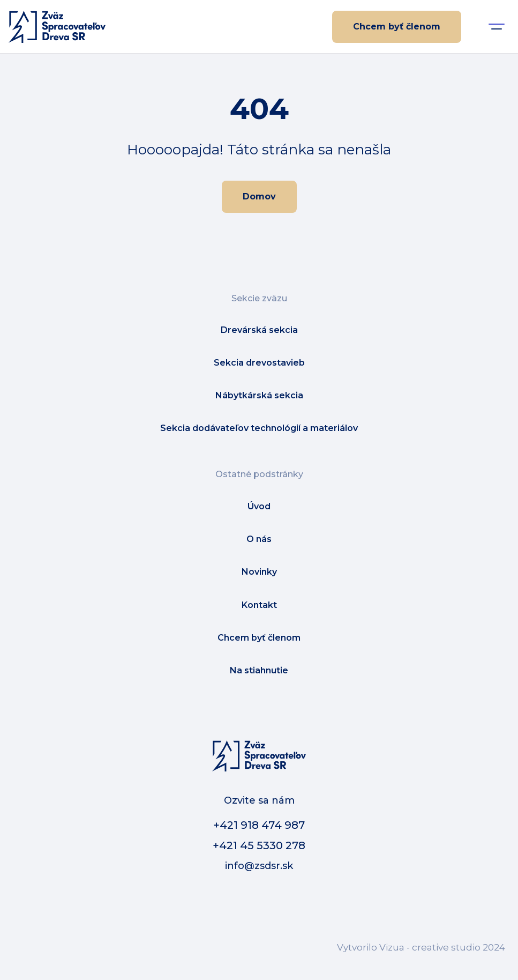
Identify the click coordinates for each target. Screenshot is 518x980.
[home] (57, 27)
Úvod (259, 506)
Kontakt (259, 605)
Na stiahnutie (259, 670)
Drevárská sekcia (259, 330)
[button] (497, 27)
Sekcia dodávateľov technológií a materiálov (259, 428)
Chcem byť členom (397, 27)
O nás (259, 539)
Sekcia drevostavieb (259, 363)
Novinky (259, 572)
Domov (259, 196)
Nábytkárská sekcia (259, 395)
